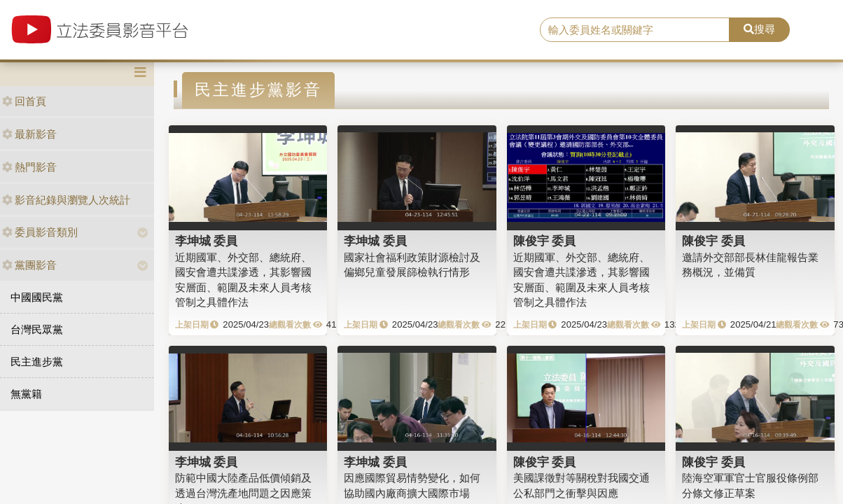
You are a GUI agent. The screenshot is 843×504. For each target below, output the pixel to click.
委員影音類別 (40, 232)
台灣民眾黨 (37, 329)
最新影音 (29, 134)
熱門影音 (29, 167)
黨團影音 (29, 265)
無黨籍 (26, 394)
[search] (634, 30)
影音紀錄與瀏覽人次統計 (66, 200)
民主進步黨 (37, 362)
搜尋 (759, 29)
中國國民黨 (37, 297)
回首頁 (24, 101)
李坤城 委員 (207, 241)
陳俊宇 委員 (545, 241)
